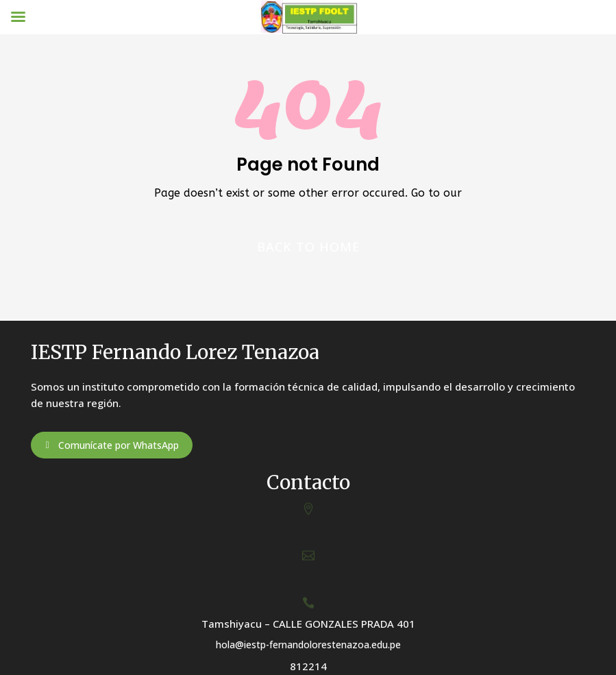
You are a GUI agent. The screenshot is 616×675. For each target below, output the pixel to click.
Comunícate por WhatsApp (119, 445)
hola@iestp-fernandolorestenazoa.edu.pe (308, 645)
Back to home (308, 247)
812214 (308, 666)
